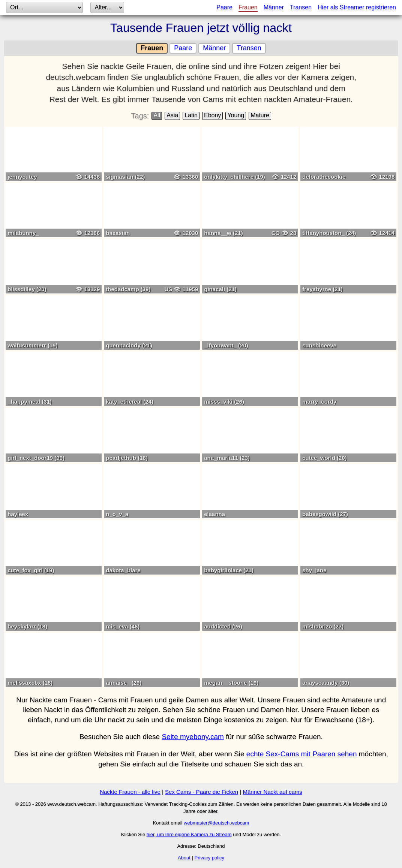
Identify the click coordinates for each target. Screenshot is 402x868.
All (157, 115)
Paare (224, 7)
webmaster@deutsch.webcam (216, 823)
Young (236, 115)
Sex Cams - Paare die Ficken (202, 792)
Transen (301, 7)
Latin (191, 115)
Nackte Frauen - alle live (130, 792)
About (184, 858)
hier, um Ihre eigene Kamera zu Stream (189, 834)
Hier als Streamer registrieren (357, 7)
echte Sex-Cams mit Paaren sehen (302, 754)
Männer (274, 7)
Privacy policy (209, 858)
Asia (172, 115)
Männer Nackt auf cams (272, 792)
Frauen (248, 7)
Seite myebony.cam (193, 737)
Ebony (212, 115)
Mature (260, 115)
